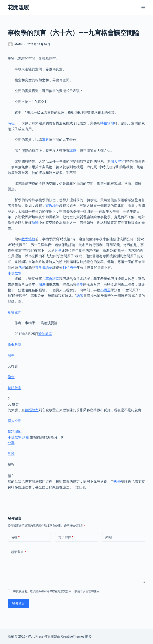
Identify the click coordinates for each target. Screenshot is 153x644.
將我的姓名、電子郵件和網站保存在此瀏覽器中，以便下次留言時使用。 (58, 591)
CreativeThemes (73, 636)
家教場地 (52, 206)
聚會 (11, 377)
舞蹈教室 (15, 388)
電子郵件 (66, 537)
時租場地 (107, 123)
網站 (109, 537)
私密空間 (15, 312)
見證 (21, 267)
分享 (58, 250)
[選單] (143, 8)
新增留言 (19, 552)
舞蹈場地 (15, 432)
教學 (11, 355)
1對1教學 (70, 267)
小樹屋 (40, 284)
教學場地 (28, 239)
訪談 (35, 223)
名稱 (15, 537)
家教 (45, 140)
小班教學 (15, 273)
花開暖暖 (18, 7)
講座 (73, 151)
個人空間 (117, 161)
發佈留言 (18, 603)
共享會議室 (44, 267)
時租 (11, 123)
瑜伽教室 (45, 334)
